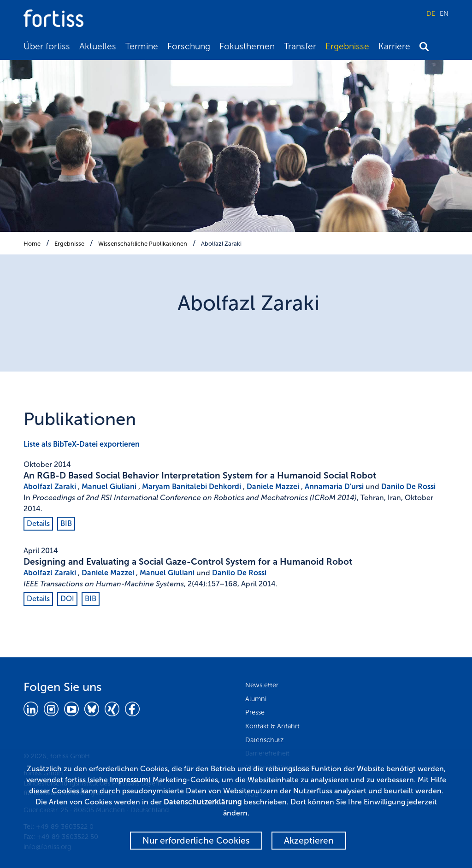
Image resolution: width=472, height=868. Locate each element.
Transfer (300, 46)
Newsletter (262, 685)
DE (431, 13)
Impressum (129, 780)
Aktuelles (98, 46)
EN (444, 13)
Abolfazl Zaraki (221, 244)
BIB (66, 523)
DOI (67, 599)
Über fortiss (47, 46)
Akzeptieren (309, 841)
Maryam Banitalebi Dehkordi (192, 487)
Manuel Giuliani (109, 487)
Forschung (189, 46)
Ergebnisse (347, 46)
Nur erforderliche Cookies (196, 841)
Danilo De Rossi (408, 487)
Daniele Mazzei (273, 487)
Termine (142, 46)
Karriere (394, 46)
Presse (255, 712)
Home (32, 244)
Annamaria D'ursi (334, 487)
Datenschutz (264, 740)
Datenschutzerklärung (203, 802)
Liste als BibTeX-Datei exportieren (82, 444)
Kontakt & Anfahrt (272, 726)
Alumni (256, 699)
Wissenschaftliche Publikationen (143, 244)
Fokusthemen (247, 46)
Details (38, 523)
